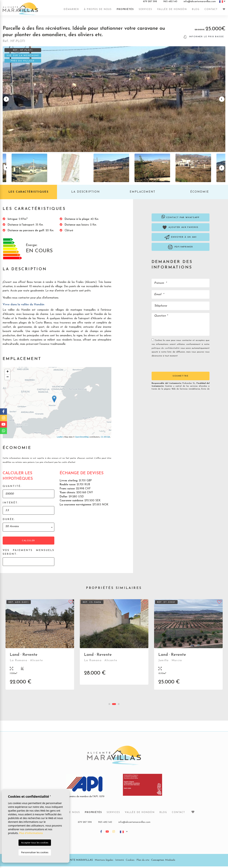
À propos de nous (98, 11)
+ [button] (8, 374)
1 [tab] (109, 706)
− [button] (8, 379)
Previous (6, 101)
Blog (196, 11)
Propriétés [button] (125, 11)
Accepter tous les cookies (35, 843)
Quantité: (12, 488)
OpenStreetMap (82, 438)
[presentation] (171, 366)
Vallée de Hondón (172, 11)
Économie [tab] (200, 194)
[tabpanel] (40, 649)
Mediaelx (170, 862)
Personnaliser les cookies (35, 852)
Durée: (9, 521)
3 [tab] (119, 706)
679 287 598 (150, 3)
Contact (211, 11)
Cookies (130, 862)
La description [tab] (85, 194)
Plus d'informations (31, 833)
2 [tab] (114, 706)
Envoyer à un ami (181, 239)
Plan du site (143, 862)
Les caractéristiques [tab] (29, 194)
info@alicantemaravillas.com (200, 3)
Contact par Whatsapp (181, 218)
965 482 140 (170, 3)
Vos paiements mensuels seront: (28, 554)
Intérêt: (11, 504)
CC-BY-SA (105, 438)
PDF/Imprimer (180, 249)
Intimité (120, 862)
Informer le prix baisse (204, 38)
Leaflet (60, 438)
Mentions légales (104, 862)
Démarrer (71, 11)
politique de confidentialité (166, 350)
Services (145, 11)
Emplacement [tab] (142, 194)
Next (222, 101)
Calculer (28, 542)
